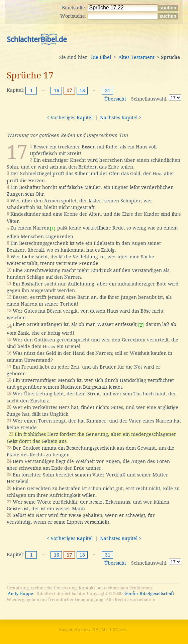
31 (108, 90)
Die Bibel (101, 57)
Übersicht (115, 99)
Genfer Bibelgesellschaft (149, 594)
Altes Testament (136, 57)
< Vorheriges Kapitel (70, 118)
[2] (141, 325)
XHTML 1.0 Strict (110, 630)
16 (57, 90)
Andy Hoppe (20, 594)
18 (82, 90)
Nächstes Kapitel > (121, 118)
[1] (53, 229)
